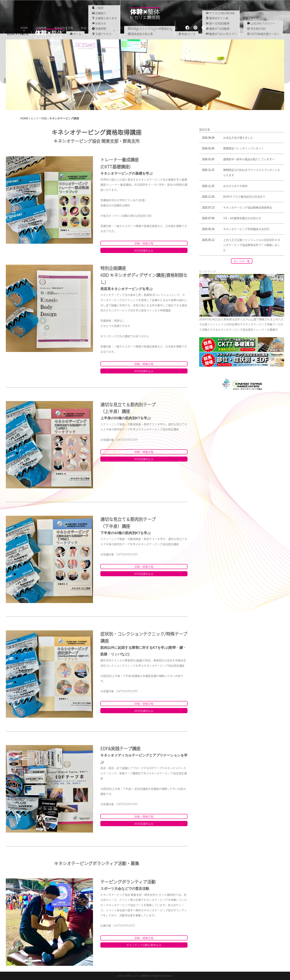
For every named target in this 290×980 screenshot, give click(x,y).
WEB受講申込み (144, 250)
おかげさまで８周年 (235, 186)
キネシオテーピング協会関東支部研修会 (248, 207)
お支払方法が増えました (238, 137)
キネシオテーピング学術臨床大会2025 (246, 229)
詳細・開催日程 (144, 243)
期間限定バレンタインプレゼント (244, 148)
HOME (24, 118)
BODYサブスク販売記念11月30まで (244, 196)
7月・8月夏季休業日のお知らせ (242, 218)
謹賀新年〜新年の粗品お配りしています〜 (249, 159)
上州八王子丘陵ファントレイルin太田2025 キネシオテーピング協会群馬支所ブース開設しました (252, 245)
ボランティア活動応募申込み (144, 945)
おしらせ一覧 (242, 261)
